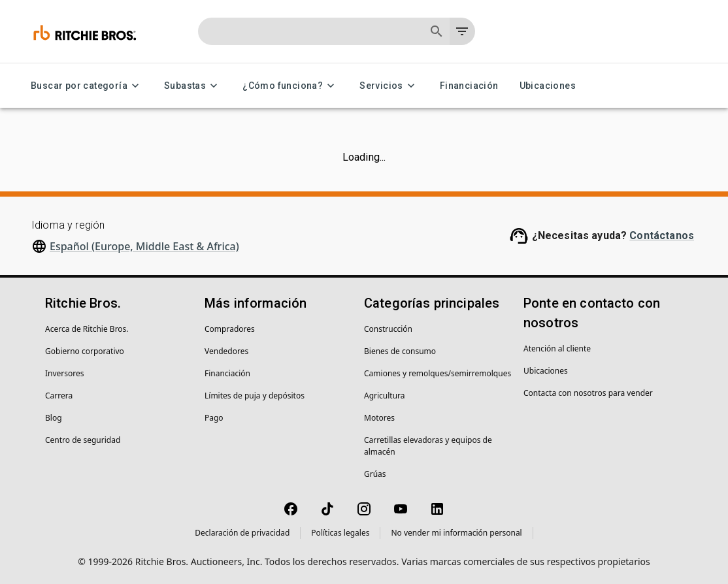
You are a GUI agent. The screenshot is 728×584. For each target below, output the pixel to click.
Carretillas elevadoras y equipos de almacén (428, 446)
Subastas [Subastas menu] (193, 86)
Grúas (375, 474)
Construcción (388, 329)
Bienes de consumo (400, 351)
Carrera (59, 396)
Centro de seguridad (83, 440)
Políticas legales (340, 533)
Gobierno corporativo (85, 351)
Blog (54, 418)
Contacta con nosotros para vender (588, 393)
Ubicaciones (548, 86)
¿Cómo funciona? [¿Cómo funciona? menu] (290, 86)
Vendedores (226, 351)
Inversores (65, 373)
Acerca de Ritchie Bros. (87, 329)
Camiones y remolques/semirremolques (438, 373)
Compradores (230, 329)
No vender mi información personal (456, 533)
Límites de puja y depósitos (255, 396)
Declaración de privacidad (242, 533)
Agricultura (385, 396)
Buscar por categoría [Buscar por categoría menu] (87, 86)
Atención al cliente (557, 349)
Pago (214, 418)
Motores (379, 418)
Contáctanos (662, 235)
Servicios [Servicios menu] (389, 86)
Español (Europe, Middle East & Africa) (144, 246)
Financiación (469, 86)
